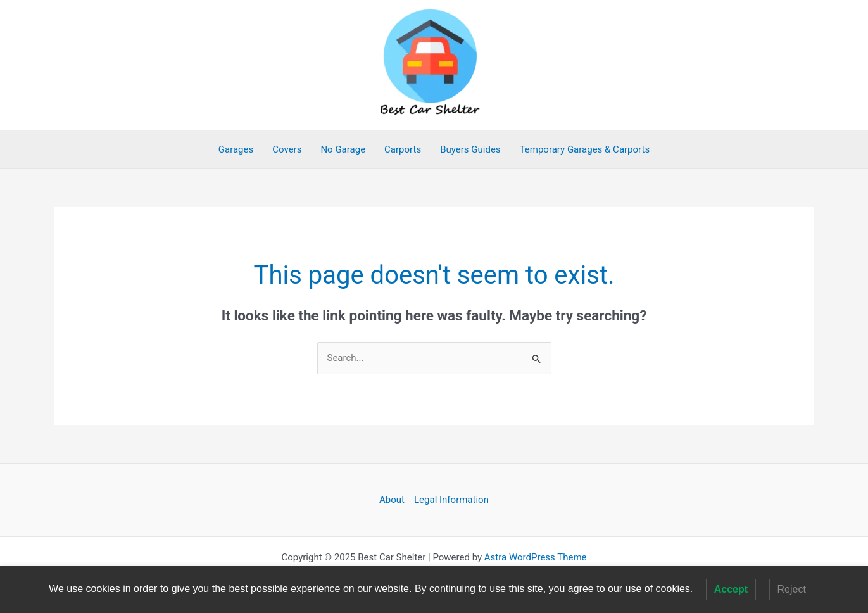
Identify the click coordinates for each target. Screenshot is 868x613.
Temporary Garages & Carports (585, 149)
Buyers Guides (470, 149)
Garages (236, 149)
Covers (287, 149)
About (392, 500)
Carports (403, 149)
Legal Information (451, 500)
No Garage (343, 149)
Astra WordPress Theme (536, 557)
